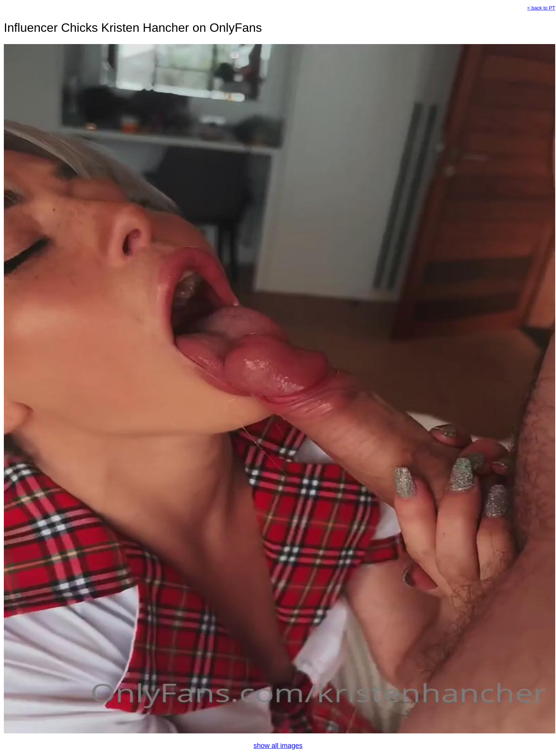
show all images (278, 746)
